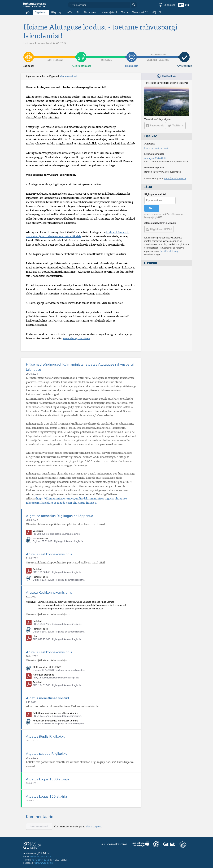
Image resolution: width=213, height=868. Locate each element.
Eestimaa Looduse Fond (156, 148)
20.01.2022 (32, 656)
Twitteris (178, 126)
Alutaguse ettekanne (44, 675)
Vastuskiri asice (41, 539)
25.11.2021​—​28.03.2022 (158, 54)
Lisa (35, 637)
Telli (152, 208)
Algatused (41, 12)
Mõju (155, 12)
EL (78, 12)
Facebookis (157, 126)
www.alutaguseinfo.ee (77, 338)
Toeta (124, 12)
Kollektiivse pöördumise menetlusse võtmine (56, 713)
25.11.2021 (32, 741)
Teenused (138, 12)
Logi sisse (170, 5)
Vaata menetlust (68, 76)
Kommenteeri (39, 827)
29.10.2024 (32, 374)
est (181, 5)
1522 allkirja (106, 54)
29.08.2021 (32, 784)
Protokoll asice (40, 577)
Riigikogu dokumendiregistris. (65, 534)
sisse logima (94, 827)
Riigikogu (57, 12)
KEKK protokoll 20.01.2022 (47, 667)
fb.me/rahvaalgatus (43, 863)
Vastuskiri (38, 531)
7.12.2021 (31, 702)
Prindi (152, 263)
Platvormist (91, 12)
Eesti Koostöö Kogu (169, 251)
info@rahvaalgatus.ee (41, 857)
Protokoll (38, 569)
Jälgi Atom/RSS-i (161, 229)
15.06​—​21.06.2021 (55, 54)
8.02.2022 (31, 597)
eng (187, 5)
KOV (69, 12)
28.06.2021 (32, 801)
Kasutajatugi (109, 12)
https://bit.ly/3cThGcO (175, 179)
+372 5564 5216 (40, 860)
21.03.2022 (32, 558)
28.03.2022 (32, 520)
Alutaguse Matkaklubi (155, 158)
